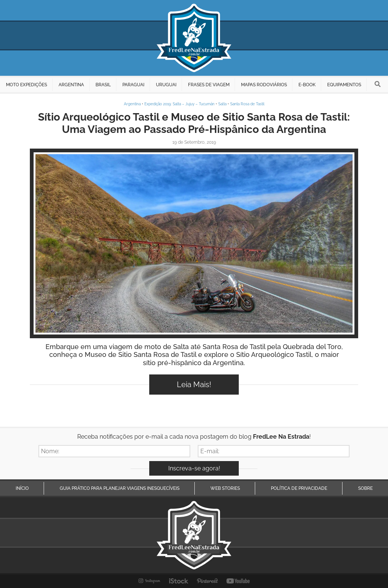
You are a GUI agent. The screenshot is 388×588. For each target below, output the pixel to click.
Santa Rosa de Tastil (247, 104)
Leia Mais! (194, 385)
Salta (222, 104)
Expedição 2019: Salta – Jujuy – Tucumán (179, 104)
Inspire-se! (194, 243)
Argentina (132, 104)
